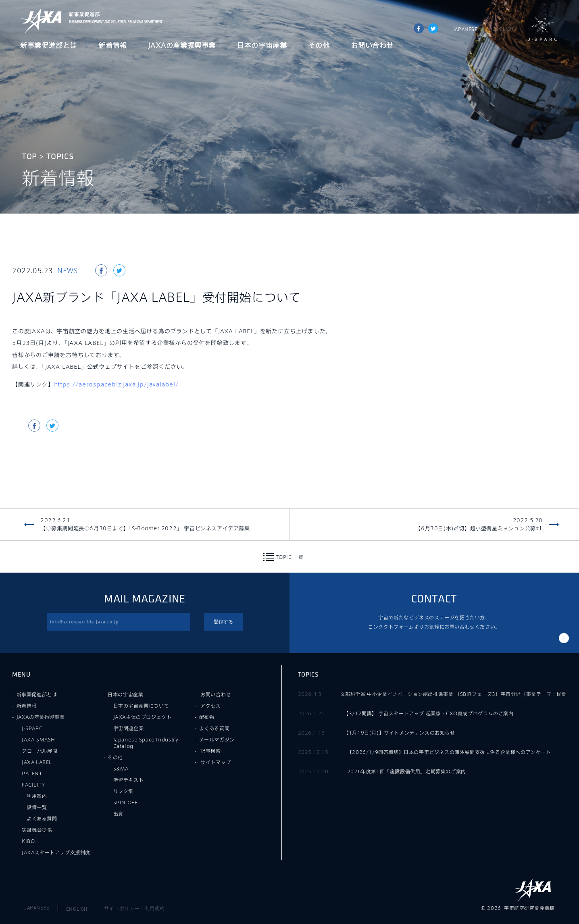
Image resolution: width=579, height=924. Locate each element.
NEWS (67, 271)
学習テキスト (129, 780)
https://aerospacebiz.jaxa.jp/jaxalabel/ (116, 384)
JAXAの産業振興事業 (182, 46)
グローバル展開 (40, 751)
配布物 (207, 717)
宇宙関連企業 (129, 728)
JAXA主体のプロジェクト (143, 717)
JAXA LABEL (37, 762)
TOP (29, 157)
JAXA (41, 21)
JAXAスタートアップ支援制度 (56, 852)
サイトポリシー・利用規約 (134, 908)
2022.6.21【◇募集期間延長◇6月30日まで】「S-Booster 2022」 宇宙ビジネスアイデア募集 (145, 524)
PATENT (32, 773)
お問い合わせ (372, 46)
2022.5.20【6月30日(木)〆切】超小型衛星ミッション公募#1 (479, 524)
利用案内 (37, 796)
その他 (319, 46)
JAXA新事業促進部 (113, 21)
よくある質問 (42, 818)
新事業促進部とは (49, 46)
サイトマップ (216, 762)
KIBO (28, 841)
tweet (433, 28)
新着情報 (112, 46)
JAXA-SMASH (39, 739)
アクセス (210, 706)
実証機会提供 (37, 830)
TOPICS (60, 157)
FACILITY (33, 785)
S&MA (121, 768)
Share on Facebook (419, 28)
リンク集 (123, 791)
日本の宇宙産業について (141, 706)
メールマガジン (217, 739)
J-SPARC (542, 29)
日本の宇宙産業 (262, 46)
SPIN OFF (126, 802)
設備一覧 (37, 807)
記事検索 (210, 751)
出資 (118, 814)
